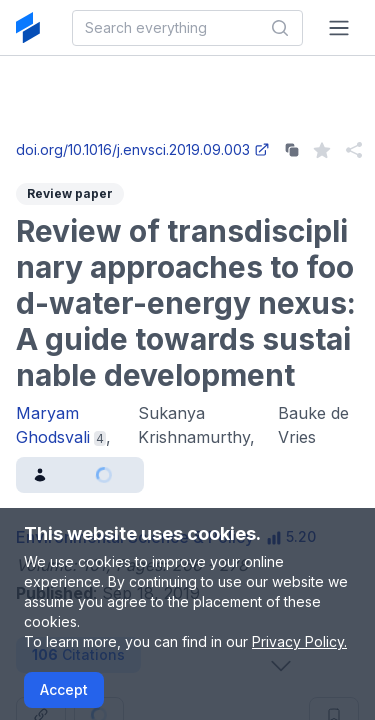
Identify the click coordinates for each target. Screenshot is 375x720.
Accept (64, 689)
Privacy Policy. (299, 641)
